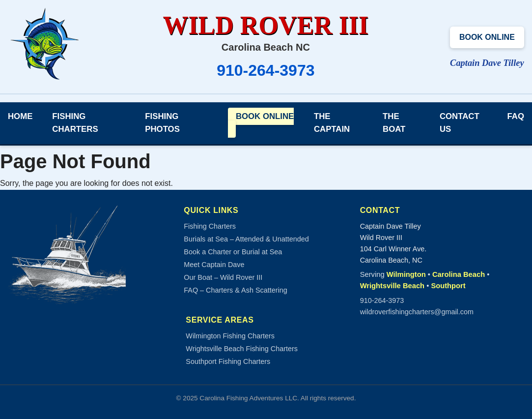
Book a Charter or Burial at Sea (233, 252)
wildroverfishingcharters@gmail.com (417, 312)
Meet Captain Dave (214, 265)
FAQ (516, 116)
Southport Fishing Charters (228, 361)
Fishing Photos (162, 123)
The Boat (394, 123)
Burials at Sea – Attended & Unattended (246, 239)
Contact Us (460, 123)
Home (20, 116)
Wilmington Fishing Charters (230, 336)
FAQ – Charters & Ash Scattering (235, 290)
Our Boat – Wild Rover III (223, 277)
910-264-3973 (266, 70)
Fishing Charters (75, 123)
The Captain (332, 123)
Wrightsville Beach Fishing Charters (242, 349)
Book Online (487, 37)
